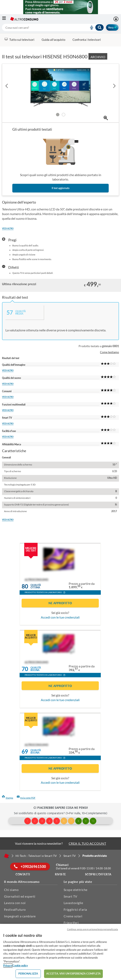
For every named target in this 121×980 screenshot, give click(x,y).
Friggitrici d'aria (75, 909)
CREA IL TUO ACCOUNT (87, 843)
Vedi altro (8, 228)
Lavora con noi (15, 903)
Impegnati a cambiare (20, 916)
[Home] (6, 856)
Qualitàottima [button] (36, 586)
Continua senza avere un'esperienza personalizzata (93, 929)
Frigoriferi (71, 923)
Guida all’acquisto (53, 40)
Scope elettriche (76, 890)
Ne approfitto (60, 603)
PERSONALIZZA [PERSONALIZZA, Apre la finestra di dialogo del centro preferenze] (28, 974)
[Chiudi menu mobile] (114, 7)
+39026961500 (30, 867)
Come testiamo (109, 352)
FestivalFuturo (15, 909)
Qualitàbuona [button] (36, 669)
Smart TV (70, 896)
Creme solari (73, 916)
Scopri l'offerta (98, 874)
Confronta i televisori (87, 40)
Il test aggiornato (61, 188)
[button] (64, 593)
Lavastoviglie (73, 903)
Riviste (60, 874)
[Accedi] (116, 19)
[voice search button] (90, 27)
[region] (60, 952)
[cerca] (41, 27)
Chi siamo (11, 890)
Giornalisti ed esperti (20, 896)
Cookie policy (20, 965)
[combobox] (53, 27)
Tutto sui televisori (19, 40)
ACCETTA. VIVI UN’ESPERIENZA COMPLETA (73, 974)
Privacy (8, 965)
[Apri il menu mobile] (6, 19)
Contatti (23, 874)
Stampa (8, 798)
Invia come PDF (26, 798)
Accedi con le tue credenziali (60, 617)
